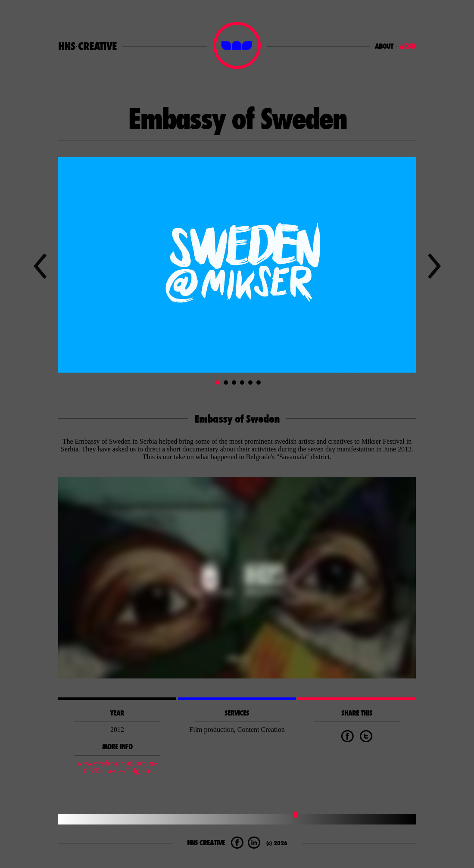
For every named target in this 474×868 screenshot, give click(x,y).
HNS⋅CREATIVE (87, 46)
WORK (407, 46)
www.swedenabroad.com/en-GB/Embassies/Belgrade (117, 767)
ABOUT (384, 46)
